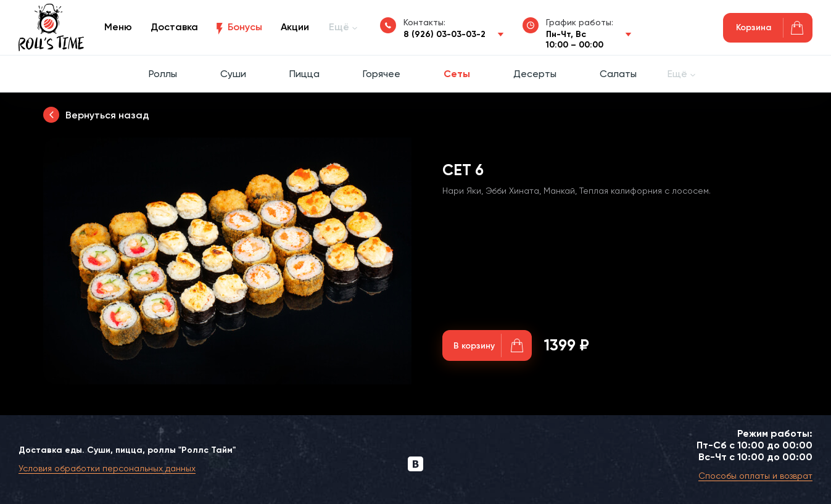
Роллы (163, 74)
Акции (295, 27)
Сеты (457, 74)
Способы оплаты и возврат (755, 476)
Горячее (382, 74)
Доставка (174, 27)
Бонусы (245, 27)
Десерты (535, 74)
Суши (233, 74)
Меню (118, 27)
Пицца (304, 74)
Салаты (618, 74)
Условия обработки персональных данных (107, 468)
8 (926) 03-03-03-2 (444, 34)
